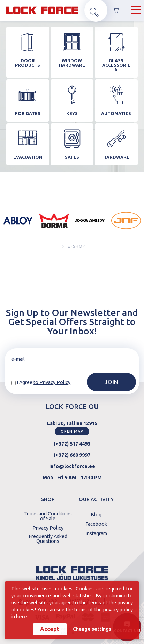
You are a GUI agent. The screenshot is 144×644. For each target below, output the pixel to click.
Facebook (96, 523)
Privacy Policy (48, 527)
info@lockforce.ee (72, 465)
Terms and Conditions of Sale (48, 515)
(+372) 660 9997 (72, 454)
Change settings (92, 629)
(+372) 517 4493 (72, 443)
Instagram (96, 532)
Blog (96, 514)
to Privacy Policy (52, 381)
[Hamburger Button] (136, 11)
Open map (72, 430)
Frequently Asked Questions (48, 538)
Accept (50, 629)
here (22, 616)
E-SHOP (72, 248)
